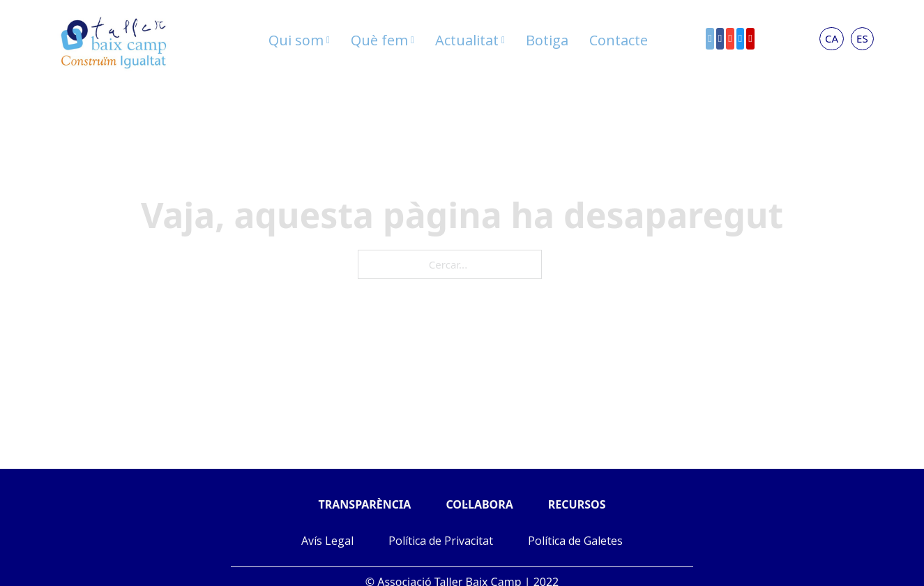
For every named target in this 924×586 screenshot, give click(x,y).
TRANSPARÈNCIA (365, 504)
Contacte (619, 40)
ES (862, 38)
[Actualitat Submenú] (503, 40)
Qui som (296, 40)
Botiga (547, 40)
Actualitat (467, 40)
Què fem (379, 40)
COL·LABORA (479, 504)
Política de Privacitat (441, 541)
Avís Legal (327, 541)
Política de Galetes (575, 541)
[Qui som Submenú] (328, 40)
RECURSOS (577, 504)
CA (832, 38)
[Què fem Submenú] (412, 40)
